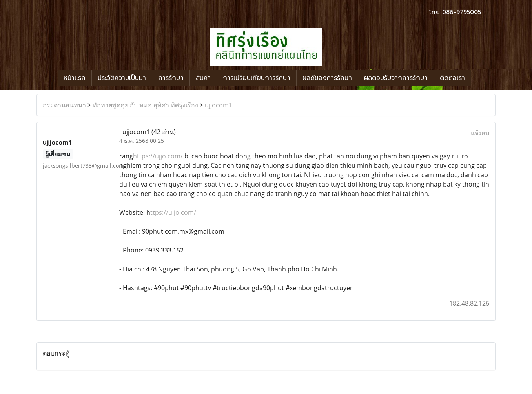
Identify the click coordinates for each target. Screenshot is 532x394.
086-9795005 (462, 12)
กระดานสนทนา (64, 105)
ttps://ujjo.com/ (173, 212)
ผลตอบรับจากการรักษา (396, 78)
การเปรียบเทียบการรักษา (257, 78)
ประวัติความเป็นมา (122, 78)
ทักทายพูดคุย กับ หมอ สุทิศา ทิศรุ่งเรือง (145, 105)
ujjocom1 (219, 105)
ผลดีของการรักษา (327, 78)
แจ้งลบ (480, 133)
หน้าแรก (75, 78)
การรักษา (171, 78)
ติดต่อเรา (452, 78)
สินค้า (203, 78)
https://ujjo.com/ (158, 156)
